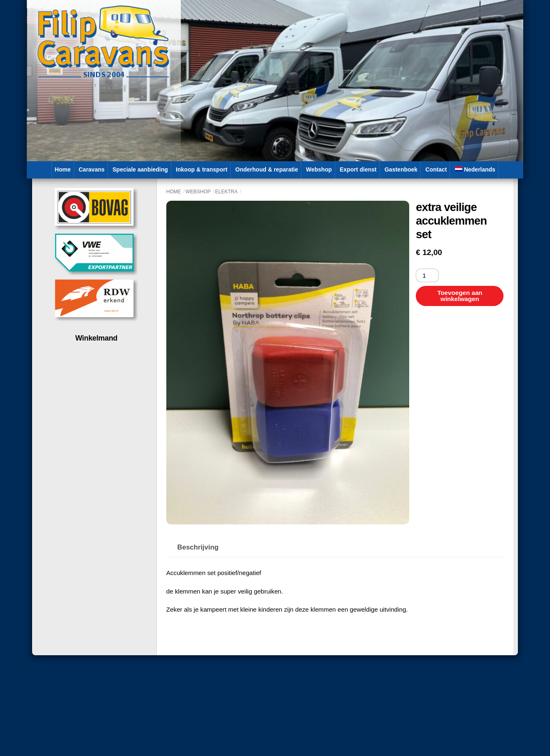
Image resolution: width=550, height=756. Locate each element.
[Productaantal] (427, 275)
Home (63, 169)
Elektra (227, 192)
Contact (436, 169)
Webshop (319, 169)
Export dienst (358, 169)
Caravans (92, 169)
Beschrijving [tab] (198, 547)
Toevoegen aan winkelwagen (460, 296)
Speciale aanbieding (140, 169)
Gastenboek (401, 169)
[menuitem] (475, 170)
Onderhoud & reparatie (267, 169)
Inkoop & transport (202, 169)
